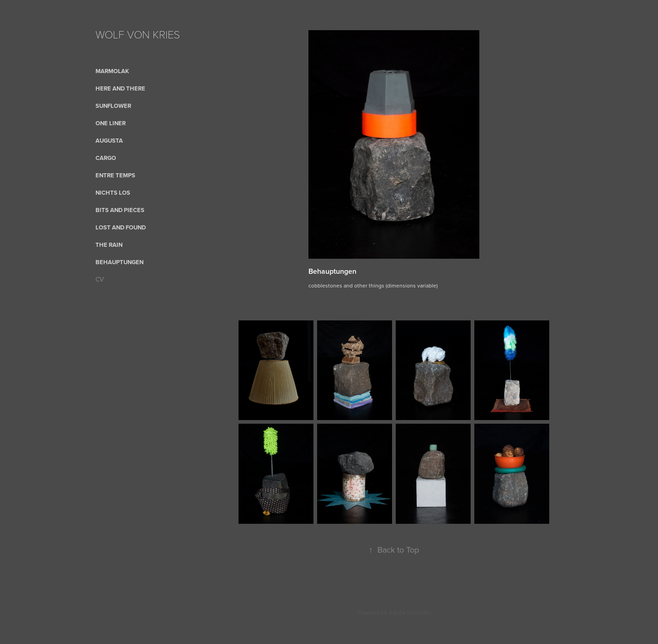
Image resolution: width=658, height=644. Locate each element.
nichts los (113, 193)
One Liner (111, 123)
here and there (120, 88)
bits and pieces (120, 210)
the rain (109, 245)
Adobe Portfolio (410, 613)
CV (100, 279)
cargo (106, 158)
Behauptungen (119, 262)
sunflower (113, 106)
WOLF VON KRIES (138, 34)
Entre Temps (115, 175)
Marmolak (112, 71)
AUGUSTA (109, 141)
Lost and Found (121, 227)
